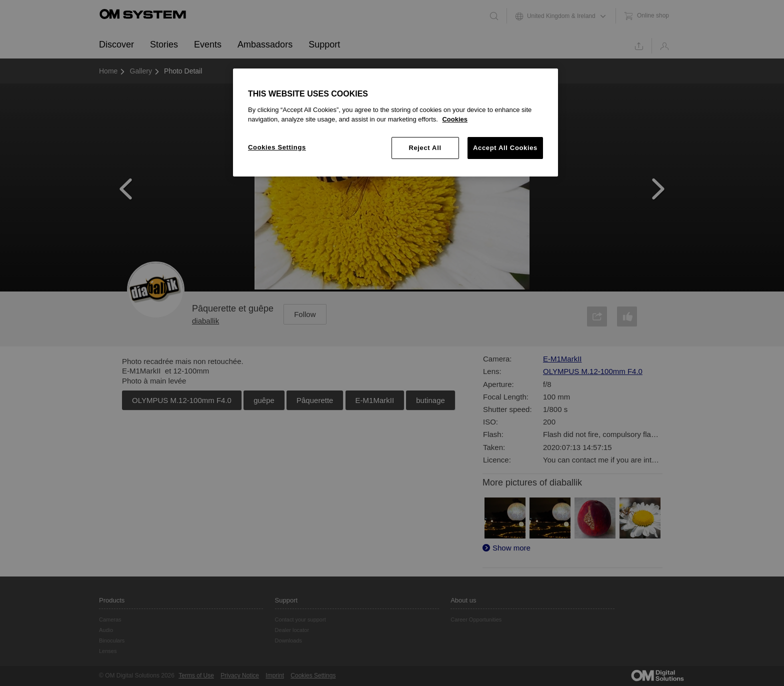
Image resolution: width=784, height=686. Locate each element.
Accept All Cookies (505, 148)
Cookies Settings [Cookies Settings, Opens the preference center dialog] (277, 147)
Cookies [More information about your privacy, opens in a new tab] (455, 119)
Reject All (425, 148)
